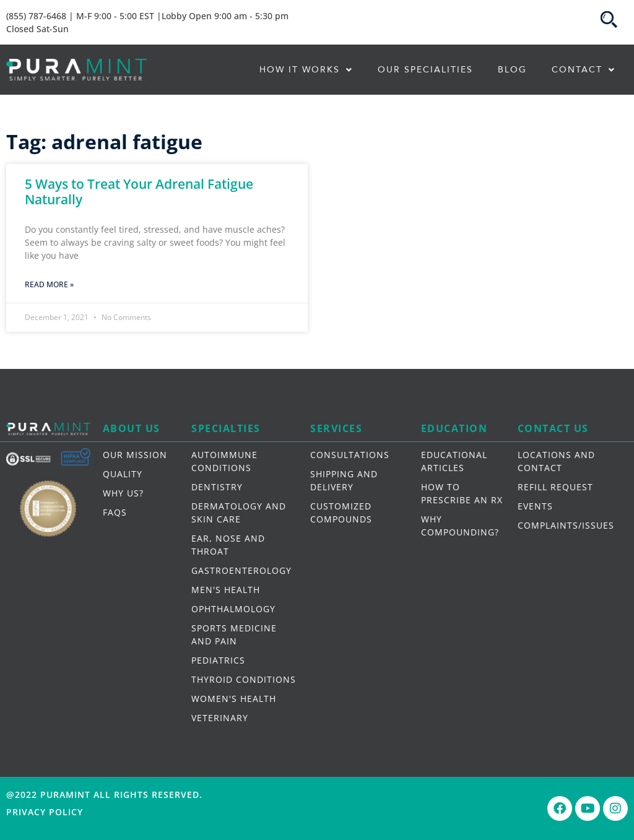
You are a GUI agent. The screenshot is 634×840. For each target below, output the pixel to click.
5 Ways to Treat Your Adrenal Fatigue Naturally (139, 192)
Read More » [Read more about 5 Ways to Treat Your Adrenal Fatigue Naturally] (49, 284)
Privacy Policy (45, 812)
